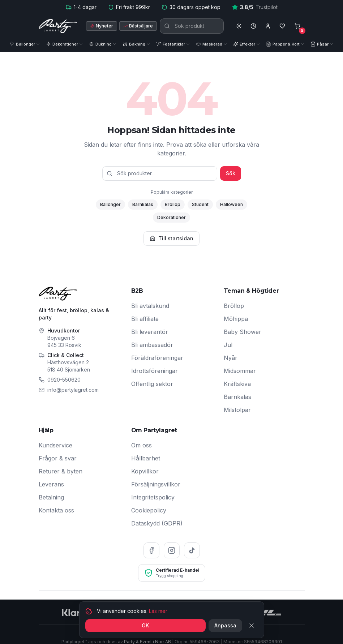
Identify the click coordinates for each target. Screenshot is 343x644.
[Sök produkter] (192, 26)
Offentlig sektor (152, 384)
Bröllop (173, 204)
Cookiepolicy (149, 510)
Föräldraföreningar (157, 358)
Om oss (142, 445)
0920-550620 (64, 380)
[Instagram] (172, 550)
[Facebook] (151, 550)
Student (200, 204)
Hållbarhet (146, 458)
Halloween (231, 204)
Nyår (231, 358)
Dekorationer (171, 217)
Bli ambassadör (152, 345)
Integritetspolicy (153, 497)
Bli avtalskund (150, 306)
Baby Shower (243, 332)
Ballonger (110, 204)
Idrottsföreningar (155, 371)
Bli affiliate (145, 319)
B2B (137, 291)
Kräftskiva (237, 384)
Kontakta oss (56, 510)
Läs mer (158, 639)
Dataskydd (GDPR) (157, 523)
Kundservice (55, 445)
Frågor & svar (58, 458)
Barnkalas (143, 204)
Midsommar (240, 371)
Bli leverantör (150, 332)
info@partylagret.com (73, 390)
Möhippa (236, 319)
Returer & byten (61, 471)
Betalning (51, 497)
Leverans (51, 484)
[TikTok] (192, 550)
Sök (231, 173)
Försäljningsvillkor (156, 484)
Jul (228, 345)
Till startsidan (171, 238)
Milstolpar (237, 410)
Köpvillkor (145, 471)
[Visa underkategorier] (39, 44)
